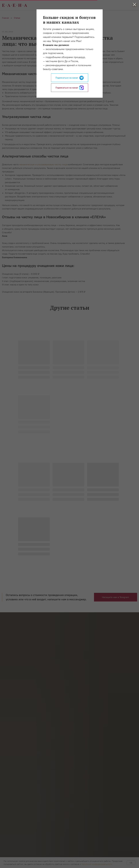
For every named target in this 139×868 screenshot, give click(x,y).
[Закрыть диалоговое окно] (134, 5)
